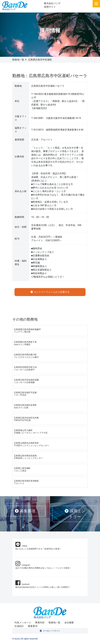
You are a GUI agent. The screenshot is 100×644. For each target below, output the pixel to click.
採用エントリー (75, 514)
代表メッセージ (23, 623)
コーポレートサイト (50, 631)
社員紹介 (19, 626)
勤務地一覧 (18, 60)
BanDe (17, 639)
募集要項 (25, 511)
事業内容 (40, 623)
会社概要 (69, 623)
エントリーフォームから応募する (50, 292)
